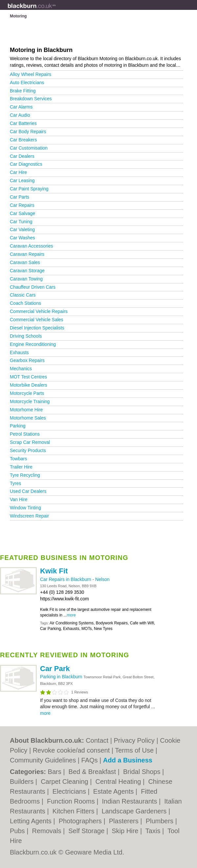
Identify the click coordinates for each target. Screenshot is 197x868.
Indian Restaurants (131, 801)
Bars (56, 772)
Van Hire (19, 499)
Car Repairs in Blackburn (66, 579)
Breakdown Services (31, 99)
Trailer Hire (21, 467)
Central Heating (119, 782)
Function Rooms (72, 801)
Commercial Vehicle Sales (37, 320)
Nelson (102, 579)
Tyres (15, 483)
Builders (23, 782)
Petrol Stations (25, 434)
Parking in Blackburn (62, 677)
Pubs (18, 831)
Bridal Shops (143, 772)
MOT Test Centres (28, 377)
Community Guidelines (43, 760)
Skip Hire (126, 831)
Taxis (154, 831)
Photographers (81, 821)
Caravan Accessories (32, 246)
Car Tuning (21, 222)
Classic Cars (23, 295)
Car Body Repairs (28, 132)
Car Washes (22, 238)
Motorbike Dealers (29, 385)
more (71, 615)
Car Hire (18, 172)
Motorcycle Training (30, 401)
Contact (97, 740)
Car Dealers (22, 156)
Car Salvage (22, 213)
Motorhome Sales (28, 418)
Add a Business (128, 760)
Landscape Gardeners (135, 811)
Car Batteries (23, 123)
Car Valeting (22, 229)
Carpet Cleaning (65, 782)
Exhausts (19, 352)
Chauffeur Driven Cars (33, 287)
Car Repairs (22, 205)
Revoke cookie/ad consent (71, 750)
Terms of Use (134, 750)
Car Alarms (21, 107)
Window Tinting (25, 508)
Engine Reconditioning (33, 344)
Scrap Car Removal (30, 442)
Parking (18, 426)
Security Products (28, 450)
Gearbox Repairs (27, 360)
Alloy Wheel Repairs (31, 74)
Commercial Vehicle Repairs (39, 311)
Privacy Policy (134, 740)
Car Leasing (22, 181)
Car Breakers (23, 140)
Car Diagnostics (26, 164)
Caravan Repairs (27, 254)
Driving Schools (26, 336)
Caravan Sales (25, 262)
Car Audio (20, 115)
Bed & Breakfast (93, 772)
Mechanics (21, 369)
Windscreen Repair (29, 516)
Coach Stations (25, 303)
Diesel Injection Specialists (37, 328)
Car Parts (20, 197)
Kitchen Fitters (74, 811)
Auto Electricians (27, 83)
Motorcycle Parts (27, 393)
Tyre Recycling (25, 475)
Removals (47, 831)
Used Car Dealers (28, 491)
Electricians (70, 791)
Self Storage (87, 831)
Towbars (18, 459)
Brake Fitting (23, 91)
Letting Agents (32, 821)
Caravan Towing (26, 279)
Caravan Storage (27, 271)
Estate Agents (114, 791)
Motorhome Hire (26, 410)
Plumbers (161, 821)
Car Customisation (29, 148)
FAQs (90, 760)
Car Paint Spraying (29, 189)
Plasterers (125, 821)
